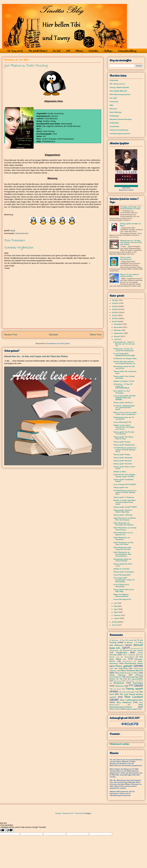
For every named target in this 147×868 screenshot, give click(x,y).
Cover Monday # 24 (122, 599)
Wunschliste (115, 709)
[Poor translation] (9, 830)
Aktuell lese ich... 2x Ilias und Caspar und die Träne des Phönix (36, 356)
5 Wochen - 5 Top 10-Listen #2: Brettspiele (124, 350)
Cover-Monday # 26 (122, 422)
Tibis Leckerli (134, 697)
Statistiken (93, 51)
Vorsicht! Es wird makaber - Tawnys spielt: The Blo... (125, 475)
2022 (115, 312)
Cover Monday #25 (122, 575)
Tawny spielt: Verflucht (123, 403)
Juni (116, 603)
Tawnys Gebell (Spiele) (119, 87)
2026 (115, 300)
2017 (115, 625)
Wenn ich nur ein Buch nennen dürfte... (130, 275)
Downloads (114, 126)
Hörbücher (114, 102)
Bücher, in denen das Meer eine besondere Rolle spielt (125, 502)
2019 (115, 322)
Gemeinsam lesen (134, 663)
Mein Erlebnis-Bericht (132, 670)
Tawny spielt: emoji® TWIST (125, 507)
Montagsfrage (132, 677)
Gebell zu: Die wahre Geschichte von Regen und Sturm (124, 427)
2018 (115, 622)
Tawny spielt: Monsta (122, 461)
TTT (131, 686)
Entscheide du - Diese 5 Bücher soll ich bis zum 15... (124, 344)
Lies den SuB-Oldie (119, 668)
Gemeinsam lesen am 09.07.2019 (122, 560)
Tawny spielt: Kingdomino (124, 445)
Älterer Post (95, 335)
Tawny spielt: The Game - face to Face (124, 438)
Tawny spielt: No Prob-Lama (123, 565)
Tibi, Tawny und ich (15, 51)
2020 (115, 318)
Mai (116, 606)
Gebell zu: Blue (120, 472)
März (116, 612)
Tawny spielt (134, 689)
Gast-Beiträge (115, 112)
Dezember (118, 324)
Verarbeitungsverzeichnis (120, 134)
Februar (117, 615)
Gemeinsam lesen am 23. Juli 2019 (124, 367)
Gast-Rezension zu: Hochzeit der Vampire (123, 524)
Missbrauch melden (119, 744)
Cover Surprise (129, 655)
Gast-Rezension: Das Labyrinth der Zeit (122, 548)
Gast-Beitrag (127, 661)
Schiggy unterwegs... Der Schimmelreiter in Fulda (130, 208)
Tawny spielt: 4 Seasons (124, 497)
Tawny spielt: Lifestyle (123, 515)
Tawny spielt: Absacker (123, 458)
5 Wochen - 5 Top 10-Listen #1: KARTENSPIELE (123, 386)
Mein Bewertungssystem (120, 94)
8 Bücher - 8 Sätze (134, 642)
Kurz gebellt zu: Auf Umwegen (122, 392)
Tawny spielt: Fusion (122, 442)
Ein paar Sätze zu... (126, 658)
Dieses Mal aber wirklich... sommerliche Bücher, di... (125, 362)
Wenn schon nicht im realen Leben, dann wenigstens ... (125, 413)
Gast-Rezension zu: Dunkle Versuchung (125, 529)
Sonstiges (138, 683)
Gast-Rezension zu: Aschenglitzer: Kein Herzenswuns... (122, 554)
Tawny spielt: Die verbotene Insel (125, 372)
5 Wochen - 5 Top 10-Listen (121, 640)
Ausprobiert (114, 650)
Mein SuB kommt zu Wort (127, 673)
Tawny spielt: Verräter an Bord (130, 224)
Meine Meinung (117, 675)
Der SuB (57, 51)
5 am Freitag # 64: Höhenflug (121, 585)
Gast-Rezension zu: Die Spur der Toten (123, 543)
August (117, 336)
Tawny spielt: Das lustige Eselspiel (124, 377)
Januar (117, 618)
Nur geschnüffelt (135, 679)
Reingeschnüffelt (120, 681)
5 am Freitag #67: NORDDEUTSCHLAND (124, 354)
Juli (116, 339)
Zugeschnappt (131, 709)
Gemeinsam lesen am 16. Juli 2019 (124, 418)
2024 (115, 306)
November (118, 327)
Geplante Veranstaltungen (121, 119)
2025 (115, 303)
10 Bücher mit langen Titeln (125, 358)
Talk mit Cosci (115, 689)
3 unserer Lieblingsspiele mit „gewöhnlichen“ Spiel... (124, 408)
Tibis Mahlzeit (124, 702)
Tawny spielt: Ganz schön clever (124, 468)
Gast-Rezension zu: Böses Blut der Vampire (125, 519)
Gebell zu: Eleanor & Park (124, 381)
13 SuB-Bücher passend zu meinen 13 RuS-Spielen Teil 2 (125, 450)
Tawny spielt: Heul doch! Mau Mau (124, 590)
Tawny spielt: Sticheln (123, 464)
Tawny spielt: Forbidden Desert (123, 480)
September (119, 333)
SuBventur (119, 686)
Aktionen (79, 51)
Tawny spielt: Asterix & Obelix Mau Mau (123, 511)
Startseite (53, 335)
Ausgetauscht (136, 648)
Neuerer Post (11, 335)
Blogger (88, 813)
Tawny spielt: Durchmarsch (126, 258)
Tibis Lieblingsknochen (131, 700)
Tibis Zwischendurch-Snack (126, 706)
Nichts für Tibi (116, 679)
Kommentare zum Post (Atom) (58, 343)
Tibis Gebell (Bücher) (38, 51)
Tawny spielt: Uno (121, 487)
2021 (115, 315)
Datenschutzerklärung (127, 51)
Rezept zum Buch (136, 681)
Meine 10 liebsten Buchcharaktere (121, 595)
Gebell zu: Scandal (121, 569)
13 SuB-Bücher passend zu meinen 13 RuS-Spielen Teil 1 (125, 492)
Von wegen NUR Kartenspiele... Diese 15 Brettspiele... (124, 580)
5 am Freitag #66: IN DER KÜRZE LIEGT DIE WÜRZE (124, 398)
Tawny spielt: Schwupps (124, 572)
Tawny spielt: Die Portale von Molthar (124, 433)
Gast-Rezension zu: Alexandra (122, 538)
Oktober (118, 330)
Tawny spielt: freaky (122, 454)
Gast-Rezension (22, 233)
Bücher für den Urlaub (133, 650)
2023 (115, 309)
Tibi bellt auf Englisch (127, 692)
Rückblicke (119, 683)
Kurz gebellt (124, 666)
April (116, 609)
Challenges (108, 51)
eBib (68, 51)
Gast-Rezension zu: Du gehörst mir (123, 534)
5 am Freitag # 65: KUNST (125, 484)
